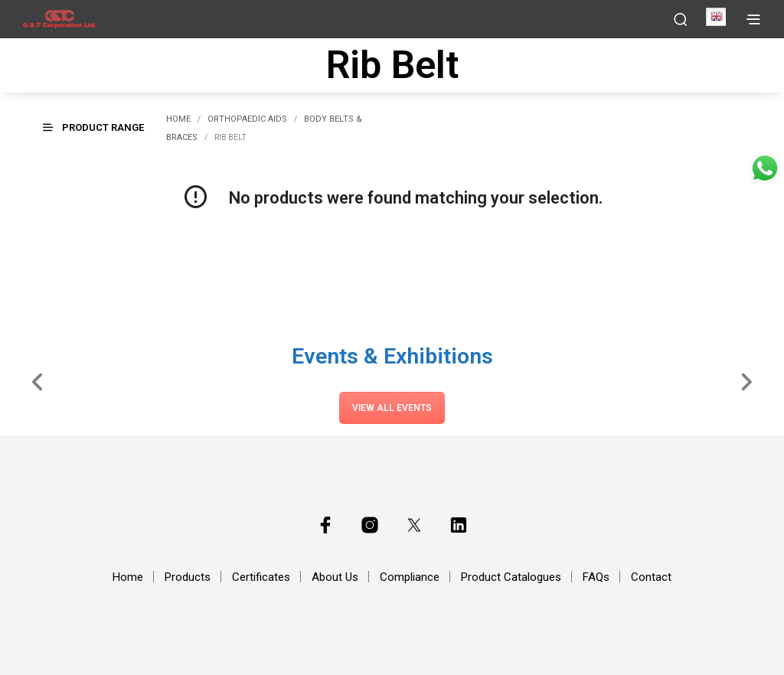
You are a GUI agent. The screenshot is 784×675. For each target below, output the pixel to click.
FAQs (596, 577)
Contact (651, 577)
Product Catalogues (511, 577)
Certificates (261, 577)
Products (188, 577)
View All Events (392, 408)
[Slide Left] (38, 380)
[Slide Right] (746, 380)
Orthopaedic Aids (247, 119)
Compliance (410, 577)
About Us (335, 577)
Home (178, 119)
